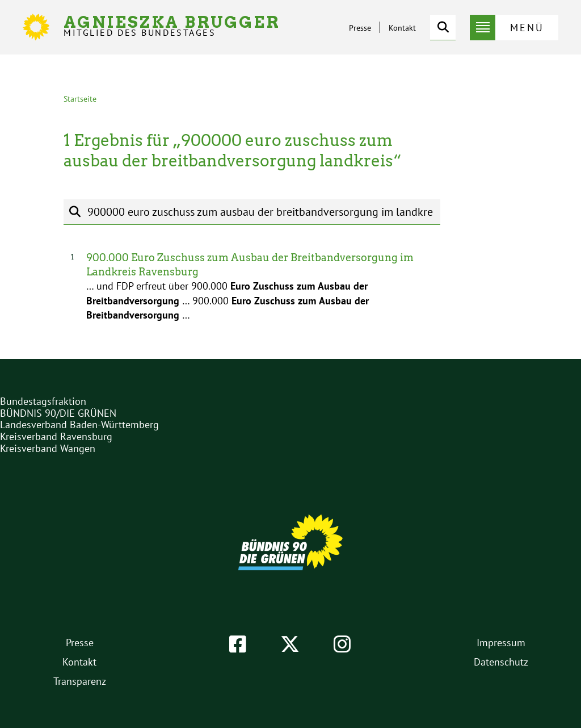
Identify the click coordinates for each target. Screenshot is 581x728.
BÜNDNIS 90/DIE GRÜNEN (58, 413)
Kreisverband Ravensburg (56, 436)
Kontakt (402, 28)
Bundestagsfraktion (43, 401)
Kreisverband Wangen (48, 448)
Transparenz (80, 681)
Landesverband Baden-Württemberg (79, 424)
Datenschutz (501, 662)
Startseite (80, 99)
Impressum (501, 643)
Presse (360, 28)
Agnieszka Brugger (172, 26)
